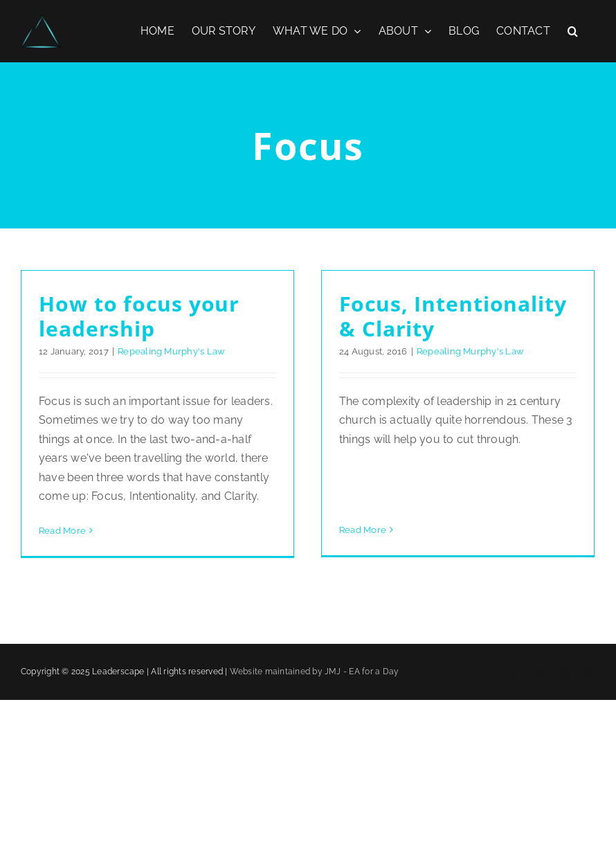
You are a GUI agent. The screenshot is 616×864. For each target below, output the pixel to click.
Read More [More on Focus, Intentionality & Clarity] (358, 473)
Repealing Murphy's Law (171, 351)
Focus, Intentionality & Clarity (448, 316)
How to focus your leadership (139, 316)
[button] (573, 31)
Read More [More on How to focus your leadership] (62, 531)
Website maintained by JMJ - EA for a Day (315, 701)
